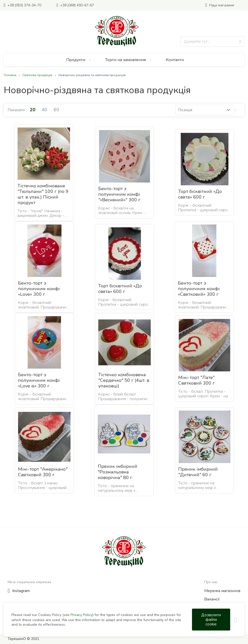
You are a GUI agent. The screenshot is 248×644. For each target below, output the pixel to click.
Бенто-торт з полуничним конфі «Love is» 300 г (39, 380)
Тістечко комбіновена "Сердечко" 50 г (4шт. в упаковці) (124, 380)
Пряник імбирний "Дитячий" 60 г (198, 472)
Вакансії (212, 599)
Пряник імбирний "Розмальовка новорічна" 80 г (118, 472)
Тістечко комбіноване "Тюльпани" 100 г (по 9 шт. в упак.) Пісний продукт (43, 194)
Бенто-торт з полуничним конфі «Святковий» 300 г (199, 289)
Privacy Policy (81, 615)
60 (57, 110)
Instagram (21, 591)
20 (33, 110)
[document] (126, 620)
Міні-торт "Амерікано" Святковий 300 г (43, 472)
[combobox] (212, 41)
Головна (10, 75)
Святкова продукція (38, 75)
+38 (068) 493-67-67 (77, 5)
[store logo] (117, 31)
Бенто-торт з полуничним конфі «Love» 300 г (39, 289)
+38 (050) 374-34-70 (24, 5)
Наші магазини (222, 5)
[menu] (124, 60)
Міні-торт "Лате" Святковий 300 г (196, 380)
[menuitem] (79, 60)
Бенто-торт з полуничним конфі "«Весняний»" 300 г (119, 194)
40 (45, 110)
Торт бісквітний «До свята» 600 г (200, 194)
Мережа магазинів (222, 591)
